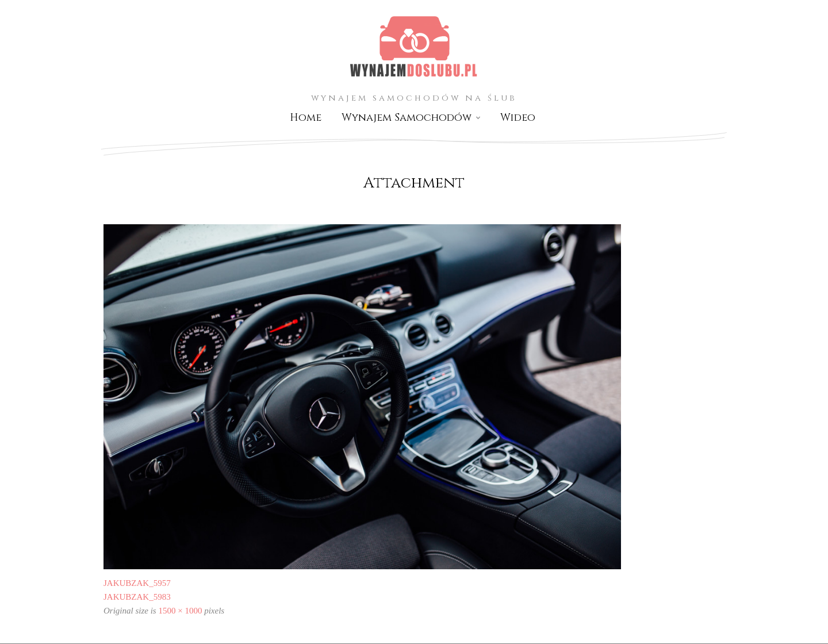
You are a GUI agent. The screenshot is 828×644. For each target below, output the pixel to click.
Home (306, 118)
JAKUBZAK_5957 (137, 583)
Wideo (518, 118)
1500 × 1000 (180, 611)
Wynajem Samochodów (407, 118)
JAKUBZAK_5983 (137, 597)
